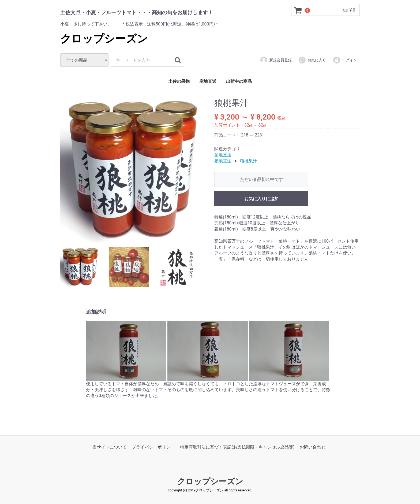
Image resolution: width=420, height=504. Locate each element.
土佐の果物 (179, 81)
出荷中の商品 (239, 81)
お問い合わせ (313, 447)
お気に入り (312, 60)
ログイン (345, 60)
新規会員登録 (276, 60)
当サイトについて (110, 447)
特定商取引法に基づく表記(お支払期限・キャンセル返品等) (237, 447)
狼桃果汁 (249, 161)
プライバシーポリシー (153, 447)
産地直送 (208, 81)
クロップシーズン (104, 39)
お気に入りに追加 (261, 199)
